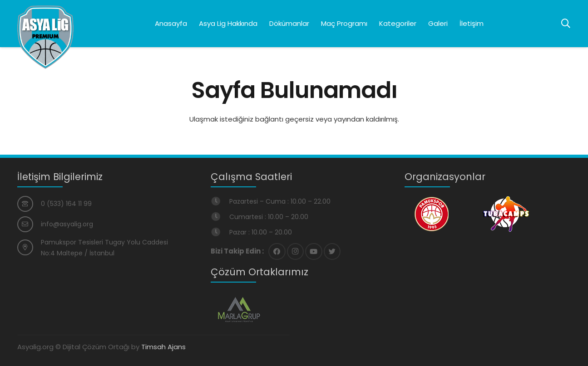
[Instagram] (296, 252)
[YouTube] (314, 252)
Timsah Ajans (163, 347)
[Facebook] (277, 252)
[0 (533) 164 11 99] (29, 204)
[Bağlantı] (45, 37)
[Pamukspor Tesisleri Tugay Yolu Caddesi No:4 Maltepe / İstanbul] (29, 247)
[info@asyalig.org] (29, 224)
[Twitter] (332, 252)
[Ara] (566, 24)
